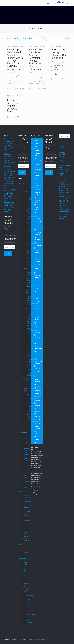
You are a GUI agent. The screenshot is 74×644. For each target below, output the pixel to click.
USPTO (36, 423)
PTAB (36, 397)
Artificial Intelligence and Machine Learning (27, 243)
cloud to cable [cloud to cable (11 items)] (8, 149)
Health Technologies (38, 269)
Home (23, 183)
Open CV (37, 387)
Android (37, 150)
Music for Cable (27, 609)
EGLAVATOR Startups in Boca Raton (25, 525)
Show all (66, 38)
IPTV (36, 295)
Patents (37, 390)
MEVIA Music (27, 204)
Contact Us (25, 585)
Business (37, 164)
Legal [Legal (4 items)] (9, 169)
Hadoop (37, 265)
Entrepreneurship (39, 245)
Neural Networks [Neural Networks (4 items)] (9, 192)
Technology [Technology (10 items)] (9, 205)
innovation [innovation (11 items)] (9, 162)
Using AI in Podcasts (27, 261)
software (37, 411)
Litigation (37, 309)
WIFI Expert (25, 477)
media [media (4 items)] (10, 173)
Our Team (25, 571)
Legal (36, 302)
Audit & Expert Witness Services (25, 468)
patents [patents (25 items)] (9, 194)
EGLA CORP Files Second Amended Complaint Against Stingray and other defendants (36, 59)
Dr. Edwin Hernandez (27, 620)
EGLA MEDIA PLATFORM (38, 233)
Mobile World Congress (38, 362)
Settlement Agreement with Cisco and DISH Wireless (27, 319)
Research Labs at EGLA (25, 484)
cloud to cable (37, 180)
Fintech (25, 349)
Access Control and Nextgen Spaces (27, 301)
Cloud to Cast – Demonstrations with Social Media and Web (27, 218)
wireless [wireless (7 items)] (7, 211)
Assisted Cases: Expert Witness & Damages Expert (14, 106)
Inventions (37, 283)
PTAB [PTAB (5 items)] (6, 197)
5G (35, 143)
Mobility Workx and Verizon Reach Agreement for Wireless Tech (27, 337)
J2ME (36, 299)
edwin (10, 46)
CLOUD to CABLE (27, 601)
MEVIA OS (37, 341)
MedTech (25, 268)
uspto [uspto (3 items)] (13, 207)
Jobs (22, 544)
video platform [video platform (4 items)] (8, 209)
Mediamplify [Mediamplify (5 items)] (8, 175)
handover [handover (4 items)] (7, 160)
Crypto (36, 189)
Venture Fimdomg (37, 428)
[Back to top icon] (69, 638)
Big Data (37, 161)
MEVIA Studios (25, 384)
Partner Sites (25, 590)
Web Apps (37, 434)
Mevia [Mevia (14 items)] (7, 179)
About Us (23, 558)
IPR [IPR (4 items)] (7, 169)
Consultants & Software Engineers (25, 514)
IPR (35, 292)
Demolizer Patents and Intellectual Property (27, 414)
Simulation (37, 400)
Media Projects (37, 326)
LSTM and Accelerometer (27, 253)
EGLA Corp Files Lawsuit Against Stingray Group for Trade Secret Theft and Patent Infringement (15, 59)
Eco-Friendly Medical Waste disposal (27, 282)
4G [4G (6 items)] (5, 139)
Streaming (25, 191)
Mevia (36, 338)
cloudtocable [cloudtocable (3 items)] (7, 152)
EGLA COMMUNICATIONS (40, 226)
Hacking (37, 261)
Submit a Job (25, 553)
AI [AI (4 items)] (13, 139)
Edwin (36, 215)
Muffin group (18, 639)
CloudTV (37, 186)
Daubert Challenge (37, 209)
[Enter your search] (64, 136)
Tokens (37, 420)
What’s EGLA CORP (25, 565)
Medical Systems (27, 274)
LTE (35, 314)
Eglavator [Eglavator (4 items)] (10, 154)
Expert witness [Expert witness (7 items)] (10, 158)
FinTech (37, 258)
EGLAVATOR (25, 540)
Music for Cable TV (37, 373)
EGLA (36, 218)
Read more (21, 88)
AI (24, 235)
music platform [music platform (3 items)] (11, 186)
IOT (36, 288)
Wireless (25, 309)
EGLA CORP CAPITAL (25, 535)
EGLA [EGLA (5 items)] (6, 154)
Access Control (25, 292)
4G (35, 140)
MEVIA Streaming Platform (27, 197)
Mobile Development (38, 347)
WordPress (44, 639)
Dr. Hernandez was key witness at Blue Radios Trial (59, 54)
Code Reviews (25, 443)
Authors (32, 38)
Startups (23, 492)
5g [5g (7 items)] (11, 139)
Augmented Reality (38, 155)
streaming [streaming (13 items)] (9, 203)
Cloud (36, 175)
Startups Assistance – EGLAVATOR (25, 499)
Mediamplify (38, 332)
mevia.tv (27, 231)
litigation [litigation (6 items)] (7, 171)
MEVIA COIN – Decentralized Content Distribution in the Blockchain (27, 361)
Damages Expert (37, 194)
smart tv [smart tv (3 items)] (10, 197)
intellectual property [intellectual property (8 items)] (8, 166)
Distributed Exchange (27, 374)
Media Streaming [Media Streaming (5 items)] (9, 177)
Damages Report (37, 201)
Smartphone (38, 406)
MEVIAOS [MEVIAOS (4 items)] (7, 182)
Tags (24, 38)
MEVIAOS (25, 379)
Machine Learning (37, 318)
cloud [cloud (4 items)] (9, 145)
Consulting (24, 433)
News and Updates (25, 578)
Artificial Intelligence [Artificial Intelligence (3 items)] (9, 141)
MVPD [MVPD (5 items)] (13, 190)
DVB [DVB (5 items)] (12, 152)
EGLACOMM (27, 596)
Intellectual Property (38, 277)
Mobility (37, 369)
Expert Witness (25, 438)
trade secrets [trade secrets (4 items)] (8, 207)
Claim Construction (38, 169)
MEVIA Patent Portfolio (27, 397)
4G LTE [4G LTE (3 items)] (8, 139)
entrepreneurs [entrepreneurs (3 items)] (7, 156)
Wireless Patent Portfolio (27, 405)
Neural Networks (37, 380)
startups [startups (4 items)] (6, 199)
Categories (16, 38)
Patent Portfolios (25, 390)
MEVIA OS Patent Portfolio (27, 425)
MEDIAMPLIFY (27, 615)
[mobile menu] (48, 3)
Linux (36, 305)
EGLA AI (37, 222)
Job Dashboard (25, 506)
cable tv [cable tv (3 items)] (6, 143)
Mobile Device (36, 355)
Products (23, 187)
